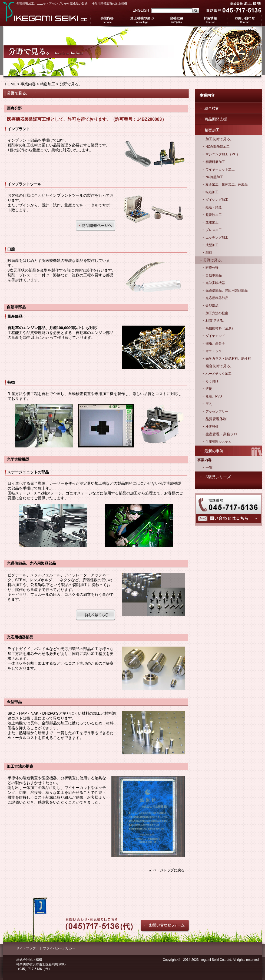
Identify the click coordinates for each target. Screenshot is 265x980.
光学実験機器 (215, 283)
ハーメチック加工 (218, 374)
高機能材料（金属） (220, 328)
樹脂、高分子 (215, 343)
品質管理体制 (216, 419)
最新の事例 (214, 451)
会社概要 (176, 20)
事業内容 (107, 20)
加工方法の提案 (217, 313)
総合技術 (212, 108)
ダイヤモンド (215, 336)
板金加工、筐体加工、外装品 (227, 185)
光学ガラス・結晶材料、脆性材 (228, 359)
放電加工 (212, 222)
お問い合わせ (245, 20)
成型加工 (212, 245)
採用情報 (210, 20)
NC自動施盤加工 (218, 147)
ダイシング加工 (217, 200)
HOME (11, 84)
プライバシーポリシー (59, 948)
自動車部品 (214, 275)
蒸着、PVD (214, 396)
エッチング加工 (217, 238)
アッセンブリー (217, 412)
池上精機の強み (142, 20)
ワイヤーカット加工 (220, 169)
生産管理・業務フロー (223, 434)
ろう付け (212, 381)
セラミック (214, 351)
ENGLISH (141, 10)
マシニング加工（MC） (223, 154)
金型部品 (212, 306)
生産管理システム (218, 442)
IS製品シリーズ (218, 477)
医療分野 (212, 268)
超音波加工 (214, 215)
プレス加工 (214, 230)
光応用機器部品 (217, 298)
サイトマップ (26, 948)
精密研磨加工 (215, 162)
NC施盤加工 (214, 177)
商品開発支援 (216, 119)
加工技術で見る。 (220, 139)
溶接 (209, 389)
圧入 (209, 404)
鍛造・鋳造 (214, 207)
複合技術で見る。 (220, 366)
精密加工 (48, 84)
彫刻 (209, 253)
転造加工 (212, 192)
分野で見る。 (214, 260)
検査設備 (212, 427)
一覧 (209, 468)
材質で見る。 (216, 321)
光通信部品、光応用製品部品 (227, 290)
